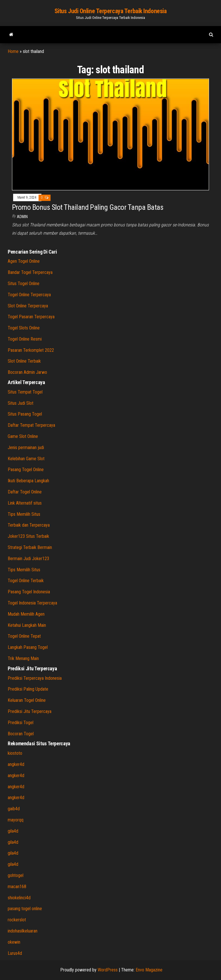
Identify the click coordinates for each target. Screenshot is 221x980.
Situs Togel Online (24, 283)
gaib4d (14, 809)
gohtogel (16, 875)
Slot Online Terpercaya (28, 306)
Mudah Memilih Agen (26, 614)
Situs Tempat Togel (25, 392)
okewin (14, 942)
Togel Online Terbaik (26, 581)
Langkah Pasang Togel (28, 647)
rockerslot (17, 920)
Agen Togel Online (24, 261)
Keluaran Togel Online (27, 700)
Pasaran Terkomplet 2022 (31, 350)
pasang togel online (25, 909)
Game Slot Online (23, 436)
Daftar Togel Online (25, 492)
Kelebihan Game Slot (26, 459)
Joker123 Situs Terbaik (28, 536)
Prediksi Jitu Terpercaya (30, 711)
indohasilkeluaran (23, 931)
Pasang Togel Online (26, 470)
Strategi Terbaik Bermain (30, 547)
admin (22, 217)
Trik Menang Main (23, 658)
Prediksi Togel (21, 723)
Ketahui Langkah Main (27, 625)
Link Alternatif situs (25, 503)
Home (13, 51)
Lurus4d (15, 953)
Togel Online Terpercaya (29, 295)
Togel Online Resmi (25, 339)
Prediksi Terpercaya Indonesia (35, 678)
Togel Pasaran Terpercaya (31, 317)
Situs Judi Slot (21, 403)
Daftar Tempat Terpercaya (31, 425)
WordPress (108, 970)
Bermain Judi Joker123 (28, 559)
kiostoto (15, 753)
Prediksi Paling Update (28, 689)
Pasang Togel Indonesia (29, 592)
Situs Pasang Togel (25, 414)
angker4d (16, 764)
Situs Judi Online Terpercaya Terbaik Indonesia (111, 11)
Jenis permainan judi (26, 447)
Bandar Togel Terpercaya (30, 272)
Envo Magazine (149, 970)
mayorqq (16, 820)
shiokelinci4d (19, 898)
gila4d (13, 831)
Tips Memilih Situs (24, 514)
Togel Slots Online (24, 328)
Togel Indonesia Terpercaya (32, 603)
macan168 (17, 887)
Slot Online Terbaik (24, 361)
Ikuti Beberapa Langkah (28, 481)
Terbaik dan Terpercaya (29, 525)
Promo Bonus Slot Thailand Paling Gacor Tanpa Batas (88, 207)
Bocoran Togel (21, 734)
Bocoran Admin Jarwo (27, 372)
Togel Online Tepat (24, 636)
